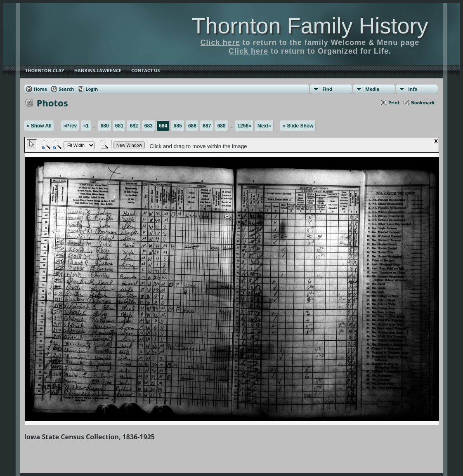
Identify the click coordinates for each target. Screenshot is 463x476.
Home (41, 89)
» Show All (39, 126)
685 (178, 126)
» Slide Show (298, 126)
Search (66, 89)
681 (119, 126)
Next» (264, 126)
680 (105, 126)
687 (207, 126)
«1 (86, 126)
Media (372, 89)
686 (192, 126)
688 (222, 126)
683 (149, 126)
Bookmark (423, 103)
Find (327, 89)
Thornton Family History (310, 26)
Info (413, 89)
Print (394, 103)
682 (134, 126)
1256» (244, 126)
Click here (220, 42)
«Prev (70, 126)
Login (92, 89)
